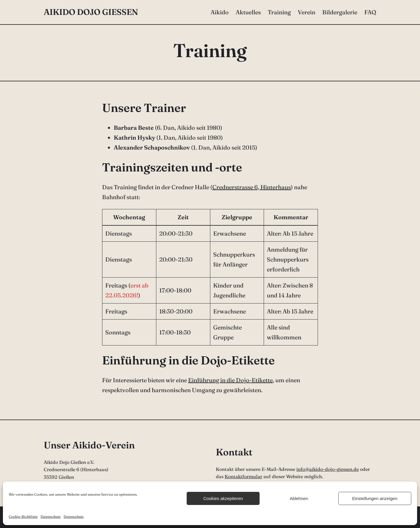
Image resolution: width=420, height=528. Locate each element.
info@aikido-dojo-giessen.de (328, 469)
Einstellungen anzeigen (375, 498)
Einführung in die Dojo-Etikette (230, 380)
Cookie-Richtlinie (23, 516)
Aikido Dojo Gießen (91, 12)
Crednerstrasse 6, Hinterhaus (252, 187)
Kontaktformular (243, 476)
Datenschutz (51, 516)
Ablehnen (299, 498)
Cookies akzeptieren (223, 498)
